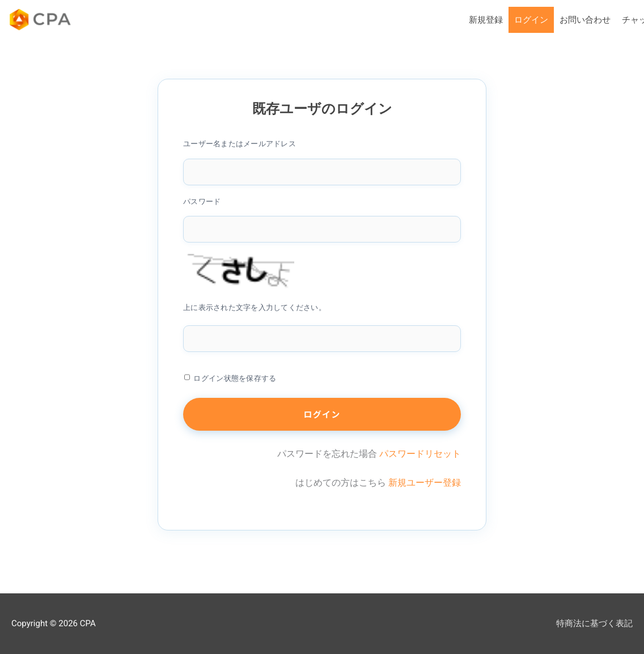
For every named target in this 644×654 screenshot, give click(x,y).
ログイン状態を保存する (235, 378)
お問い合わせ (585, 20)
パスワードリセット (420, 454)
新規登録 (486, 20)
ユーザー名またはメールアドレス (240, 144)
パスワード (202, 201)
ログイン (531, 20)
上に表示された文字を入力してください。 (255, 307)
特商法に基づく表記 (594, 623)
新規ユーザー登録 (425, 483)
